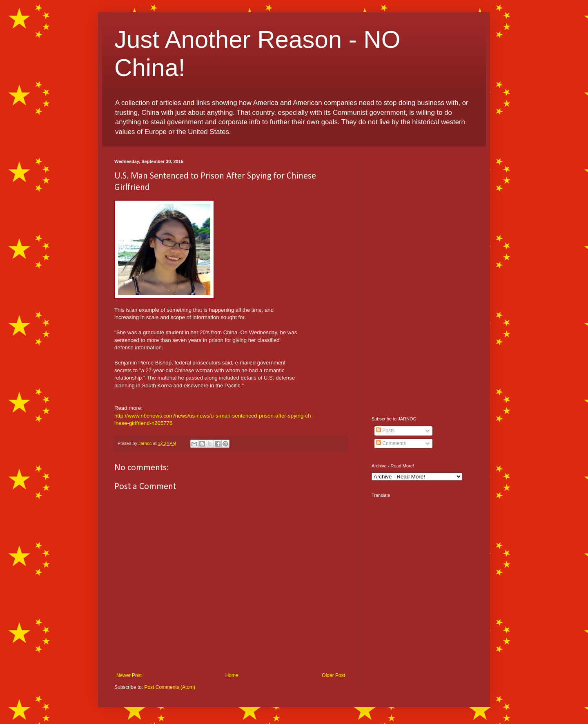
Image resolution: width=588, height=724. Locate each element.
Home (232, 675)
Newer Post (129, 675)
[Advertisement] (423, 282)
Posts (385, 431)
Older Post (333, 675)
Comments (391, 443)
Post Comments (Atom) (170, 687)
